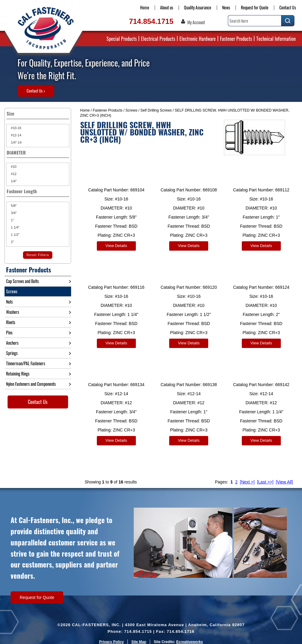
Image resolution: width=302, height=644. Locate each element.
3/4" (13, 213)
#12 (13, 174)
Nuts (9, 302)
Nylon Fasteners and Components (31, 384)
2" (12, 242)
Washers (13, 312)
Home (145, 7)
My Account (196, 22)
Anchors (12, 343)
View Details (116, 246)
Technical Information (276, 39)
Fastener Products (236, 39)
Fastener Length (38, 191)
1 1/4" (15, 227)
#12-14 (16, 135)
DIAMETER (38, 152)
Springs (12, 353)
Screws (131, 110)
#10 (13, 167)
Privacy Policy (112, 636)
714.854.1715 (151, 21)
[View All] (284, 476)
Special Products (122, 39)
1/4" (13, 181)
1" (12, 220)
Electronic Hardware (198, 39)
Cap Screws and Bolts (22, 281)
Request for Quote (255, 7)
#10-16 (16, 128)
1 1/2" (15, 235)
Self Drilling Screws (156, 110)
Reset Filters (38, 255)
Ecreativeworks (189, 636)
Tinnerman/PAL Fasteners (26, 363)
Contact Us (288, 7)
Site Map (139, 636)
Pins (9, 332)
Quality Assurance (198, 7)
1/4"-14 (16, 142)
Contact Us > (36, 91)
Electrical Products (158, 39)
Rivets (11, 322)
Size (38, 113)
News (226, 7)
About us (167, 7)
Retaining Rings (18, 374)
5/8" (13, 206)
